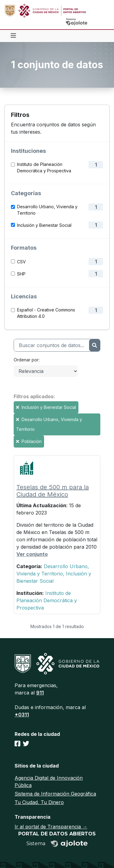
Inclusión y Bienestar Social (44, 225)
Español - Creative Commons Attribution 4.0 (46, 313)
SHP (21, 274)
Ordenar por (26, 360)
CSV (21, 262)
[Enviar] (95, 345)
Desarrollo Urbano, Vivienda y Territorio (47, 210)
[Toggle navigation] (13, 36)
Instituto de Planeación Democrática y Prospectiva (44, 167)
